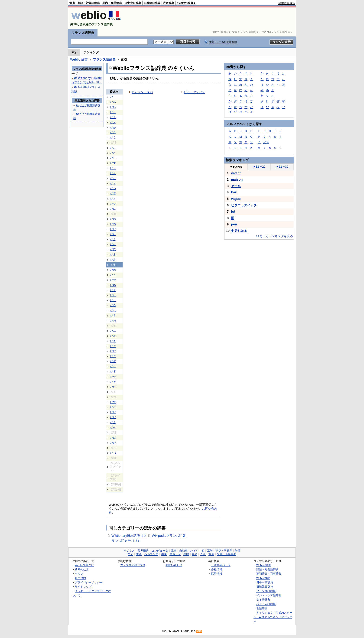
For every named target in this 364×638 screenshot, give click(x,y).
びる (113, 305)
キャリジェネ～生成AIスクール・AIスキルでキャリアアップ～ (273, 617)
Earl (234, 192)
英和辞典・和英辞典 (269, 574)
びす (113, 163)
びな (113, 204)
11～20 (259, 167)
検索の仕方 (82, 569)
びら (113, 295)
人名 (203, 554)
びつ (113, 188)
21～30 (282, 167)
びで (113, 402)
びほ (113, 249)
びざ (113, 361)
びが (113, 336)
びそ (113, 173)
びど (113, 407)
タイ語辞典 (263, 600)
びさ (113, 153)
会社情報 (217, 569)
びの (113, 224)
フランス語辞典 (83, 33)
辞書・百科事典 (227, 554)
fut (233, 212)
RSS (199, 631)
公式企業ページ (221, 565)
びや (113, 280)
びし (113, 158)
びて (113, 193)
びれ (113, 310)
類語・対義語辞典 (89, 3)
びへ (113, 244)
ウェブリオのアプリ (133, 565)
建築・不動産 (224, 551)
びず (113, 371)
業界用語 (143, 551)
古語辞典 (169, 3)
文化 (130, 554)
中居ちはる (239, 231)
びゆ (113, 285)
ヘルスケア (151, 554)
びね (113, 219)
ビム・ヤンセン (194, 92)
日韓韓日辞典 (152, 3)
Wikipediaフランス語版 (169, 536)
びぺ (113, 453)
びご (113, 356)
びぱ (113, 438)
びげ (113, 351)
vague (236, 199)
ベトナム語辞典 (266, 604)
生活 (139, 554)
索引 (75, 52)
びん (113, 331)
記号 (266, 142)
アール (236, 186)
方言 (211, 554)
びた (113, 178)
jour (234, 224)
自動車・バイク (189, 551)
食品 (195, 554)
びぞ (113, 382)
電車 (174, 551)
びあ (113, 102)
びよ (113, 290)
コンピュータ (160, 551)
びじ (113, 366)
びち (113, 183)
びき (113, 132)
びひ (113, 234)
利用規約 (80, 578)
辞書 (72, 3)
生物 (186, 554)
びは (113, 229)
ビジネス (129, 551)
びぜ (113, 377)
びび (113, 417)
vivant (236, 173)
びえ (113, 117)
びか (113, 127)
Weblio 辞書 (79, 59)
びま (113, 254)
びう (113, 112)
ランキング (91, 52)
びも (113, 275)
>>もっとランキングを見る (275, 236)
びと (113, 199)
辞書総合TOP (287, 3)
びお (113, 122)
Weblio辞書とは (84, 565)
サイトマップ (83, 587)
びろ (113, 316)
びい (113, 107)
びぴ (113, 443)
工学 (210, 551)
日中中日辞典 (133, 3)
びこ (113, 148)
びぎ (113, 341)
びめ (113, 270)
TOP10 (236, 167)
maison (237, 179)
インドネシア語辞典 (269, 595)
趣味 (164, 554)
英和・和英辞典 (112, 3)
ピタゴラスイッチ (244, 205)
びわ (113, 321)
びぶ (113, 422)
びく (113, 137)
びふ (113, 239)
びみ (113, 260)
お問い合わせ (174, 565)
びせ (113, 168)
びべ (113, 427)
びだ (113, 387)
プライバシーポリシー (89, 582)
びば (113, 412)
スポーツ (175, 554)
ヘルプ (79, 574)
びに (113, 209)
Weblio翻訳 (263, 578)
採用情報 (217, 574)
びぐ (113, 346)
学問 (238, 551)
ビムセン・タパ (142, 92)
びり (113, 300)
